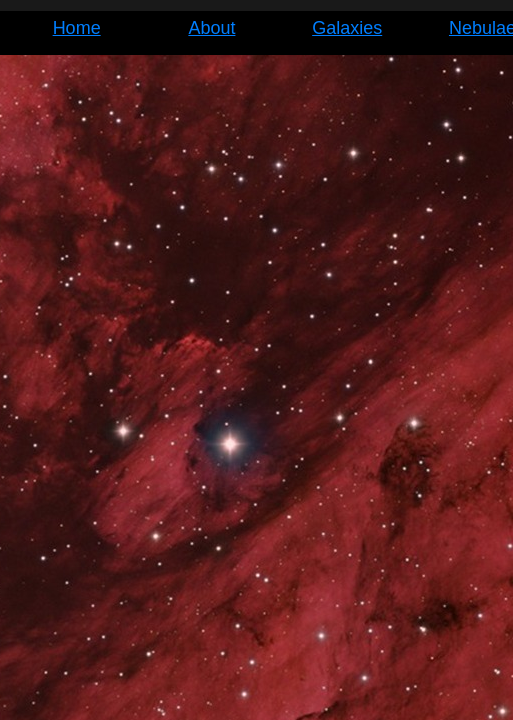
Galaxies (347, 28)
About (211, 28)
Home (77, 28)
